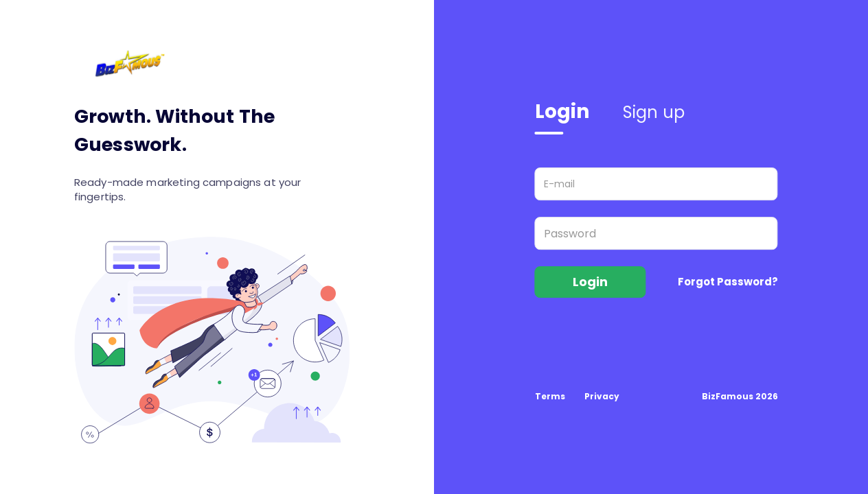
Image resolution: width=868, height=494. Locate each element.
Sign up (654, 112)
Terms (550, 396)
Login (562, 111)
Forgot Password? (728, 282)
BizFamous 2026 (740, 396)
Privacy (602, 396)
